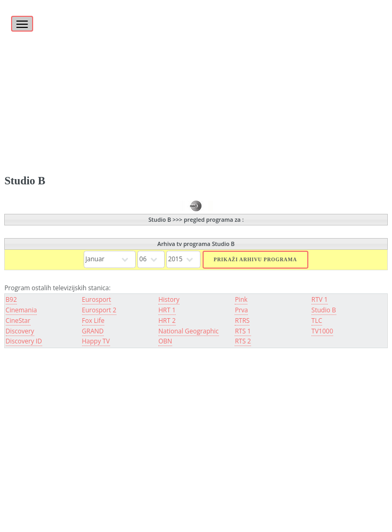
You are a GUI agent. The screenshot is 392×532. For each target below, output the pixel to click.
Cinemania (22, 310)
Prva (241, 310)
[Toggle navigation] (22, 24)
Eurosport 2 (99, 310)
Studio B (324, 310)
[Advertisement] (196, 74)
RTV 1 (320, 299)
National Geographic (189, 331)
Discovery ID (24, 341)
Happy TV (96, 341)
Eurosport (97, 299)
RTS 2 (243, 341)
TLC (317, 321)
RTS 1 (243, 331)
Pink (241, 299)
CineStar (18, 321)
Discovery (20, 331)
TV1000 (322, 331)
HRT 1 (167, 310)
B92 (11, 299)
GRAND (93, 331)
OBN (165, 341)
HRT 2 (167, 321)
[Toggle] (21, 18)
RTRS (242, 321)
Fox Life (93, 321)
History (169, 299)
